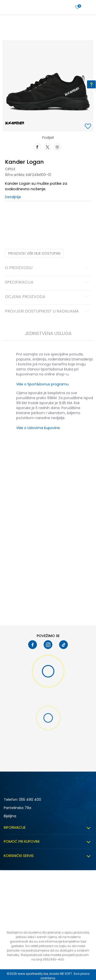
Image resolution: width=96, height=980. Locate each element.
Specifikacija (48, 283)
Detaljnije (13, 197)
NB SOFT (66, 974)
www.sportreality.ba (33, 974)
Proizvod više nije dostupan (34, 253)
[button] (89, 127)
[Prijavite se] (77, 7)
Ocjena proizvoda (48, 297)
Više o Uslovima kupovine (38, 428)
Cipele (10, 169)
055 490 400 (30, 800)
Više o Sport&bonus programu (42, 384)
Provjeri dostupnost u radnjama (48, 312)
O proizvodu (48, 268)
